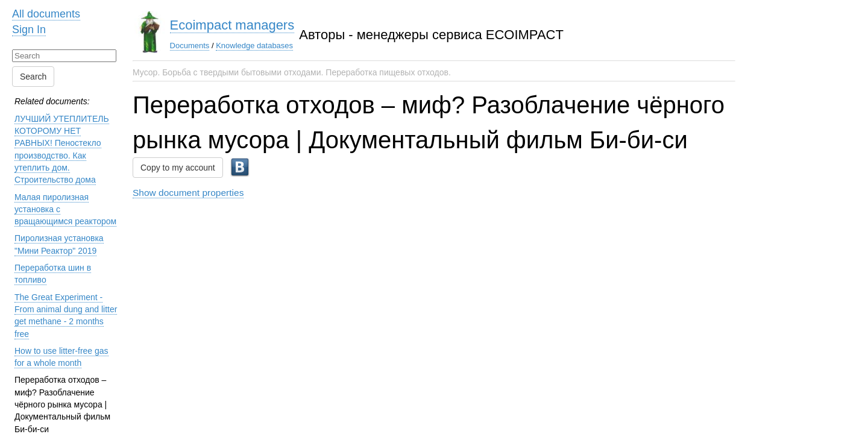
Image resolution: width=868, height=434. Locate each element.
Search (33, 77)
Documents (190, 46)
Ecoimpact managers (232, 25)
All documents (46, 14)
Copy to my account (178, 168)
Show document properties (188, 193)
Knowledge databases (254, 46)
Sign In (29, 30)
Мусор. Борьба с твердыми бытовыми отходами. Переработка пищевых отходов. (292, 72)
